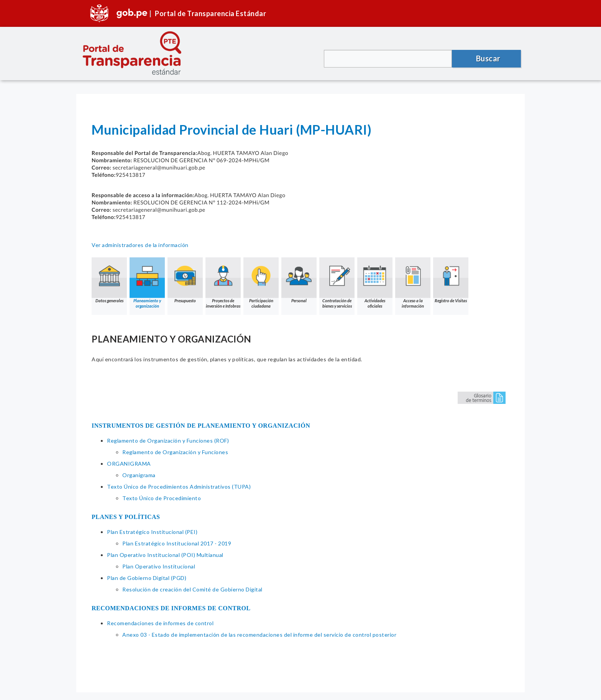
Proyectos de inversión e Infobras (223, 283)
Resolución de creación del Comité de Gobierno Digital (192, 589)
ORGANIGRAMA (129, 464)
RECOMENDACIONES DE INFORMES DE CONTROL (171, 608)
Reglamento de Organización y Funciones (175, 452)
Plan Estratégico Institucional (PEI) (152, 532)
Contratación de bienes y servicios (337, 283)
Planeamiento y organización (147, 283)
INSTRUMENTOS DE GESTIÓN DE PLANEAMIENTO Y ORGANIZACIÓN (201, 426)
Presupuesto (185, 280)
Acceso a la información (413, 283)
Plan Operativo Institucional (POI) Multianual (165, 555)
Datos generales (109, 280)
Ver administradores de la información (140, 245)
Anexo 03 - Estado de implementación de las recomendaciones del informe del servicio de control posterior (259, 635)
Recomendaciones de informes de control (160, 623)
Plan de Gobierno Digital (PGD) (147, 578)
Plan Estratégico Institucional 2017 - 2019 (177, 543)
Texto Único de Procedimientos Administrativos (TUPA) (179, 487)
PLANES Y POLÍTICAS (126, 517)
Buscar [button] (488, 58)
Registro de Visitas (451, 280)
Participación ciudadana (261, 283)
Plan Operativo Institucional (159, 566)
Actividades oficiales (375, 283)
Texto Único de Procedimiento (162, 498)
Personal (299, 280)
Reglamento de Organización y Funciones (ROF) (168, 441)
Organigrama (139, 475)
